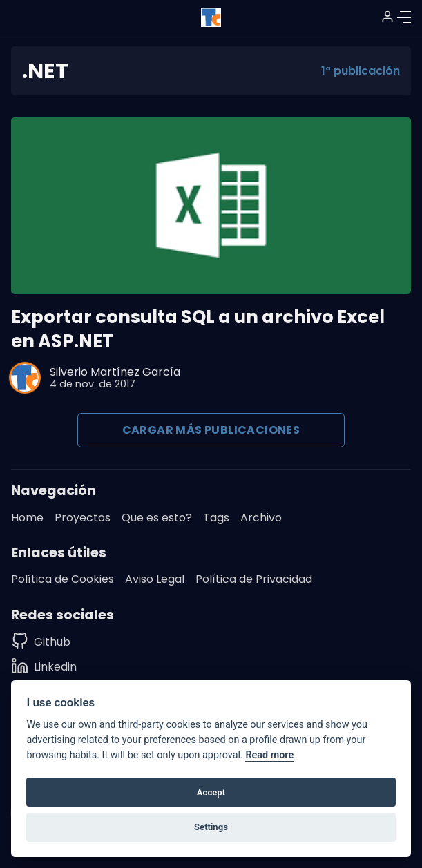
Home (27, 518)
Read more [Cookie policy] (269, 755)
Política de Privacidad (254, 579)
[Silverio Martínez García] (25, 378)
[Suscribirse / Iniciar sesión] (387, 17)
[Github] (44, 642)
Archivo (261, 518)
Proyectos (83, 518)
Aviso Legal (155, 579)
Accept (211, 792)
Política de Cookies (63, 579)
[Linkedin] (44, 667)
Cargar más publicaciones (211, 430)
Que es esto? (157, 518)
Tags (216, 518)
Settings (211, 827)
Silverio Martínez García (115, 372)
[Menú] (404, 17)
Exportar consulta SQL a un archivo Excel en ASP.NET (198, 329)
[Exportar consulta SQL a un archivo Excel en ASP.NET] (211, 206)
